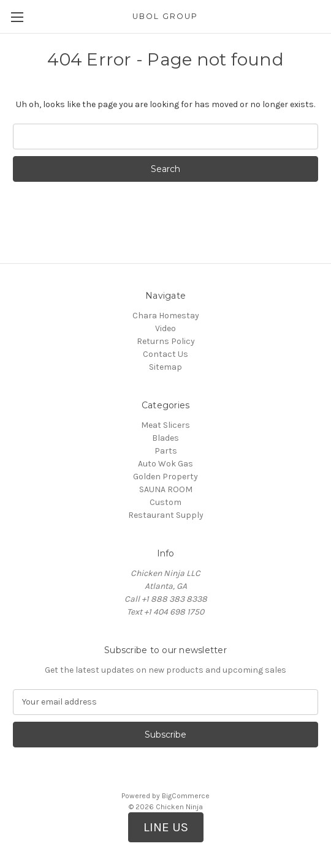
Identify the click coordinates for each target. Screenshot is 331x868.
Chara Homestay (166, 316)
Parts (166, 451)
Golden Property (165, 477)
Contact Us (165, 354)
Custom (165, 502)
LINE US (166, 827)
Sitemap (165, 367)
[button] (166, 828)
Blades (165, 438)
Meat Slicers (165, 425)
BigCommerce (186, 796)
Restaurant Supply (166, 515)
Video (165, 328)
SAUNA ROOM (166, 489)
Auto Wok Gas (165, 464)
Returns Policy (166, 341)
